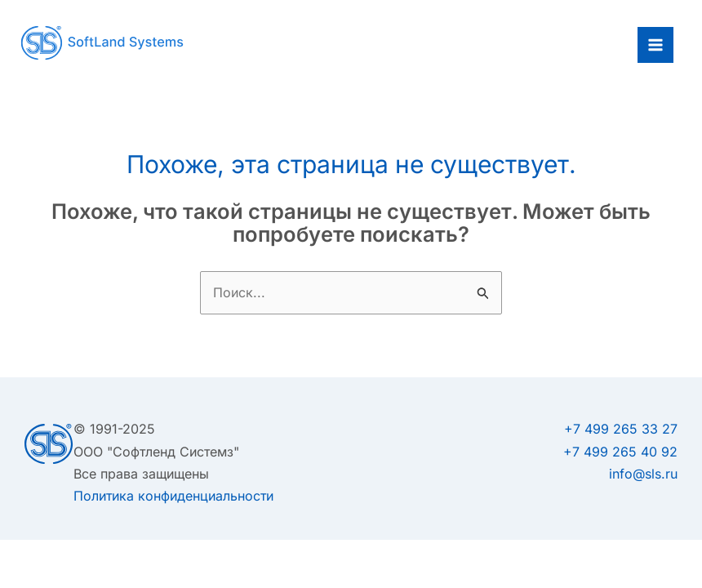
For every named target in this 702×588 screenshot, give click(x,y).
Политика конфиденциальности (173, 496)
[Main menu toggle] (655, 45)
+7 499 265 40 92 (620, 452)
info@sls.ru (643, 474)
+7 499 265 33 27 (621, 429)
